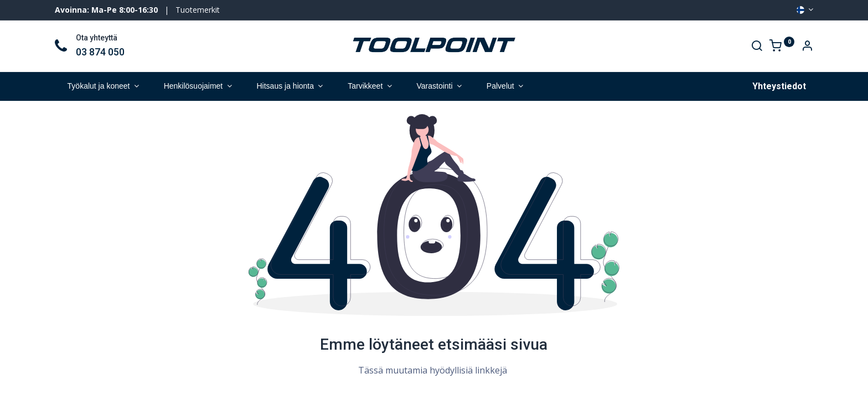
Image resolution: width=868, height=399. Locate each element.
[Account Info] (807, 47)
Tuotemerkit (198, 10)
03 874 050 (100, 52)
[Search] (757, 47)
